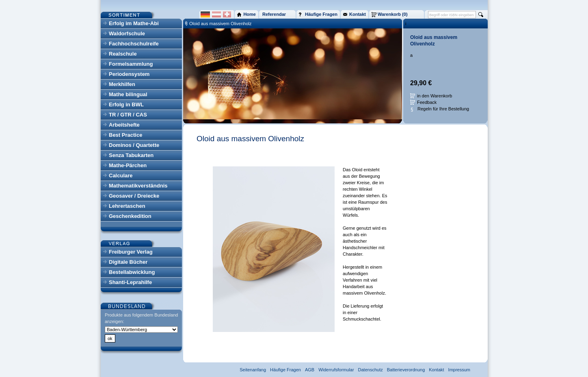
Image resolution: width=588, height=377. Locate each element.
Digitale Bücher (128, 262)
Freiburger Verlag (131, 252)
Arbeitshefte (124, 125)
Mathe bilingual (128, 94)
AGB (310, 370)
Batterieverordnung (406, 370)
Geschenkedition (130, 216)
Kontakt (436, 370)
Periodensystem (129, 74)
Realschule (123, 54)
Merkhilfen (122, 84)
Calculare (121, 176)
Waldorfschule (127, 33)
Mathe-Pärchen (128, 165)
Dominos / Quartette (134, 145)
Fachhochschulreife (134, 44)
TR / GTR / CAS (128, 115)
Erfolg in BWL (126, 104)
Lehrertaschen (127, 206)
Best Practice (125, 135)
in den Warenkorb (435, 96)
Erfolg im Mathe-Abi (134, 23)
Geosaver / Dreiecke (134, 196)
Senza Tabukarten (131, 155)
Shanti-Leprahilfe (130, 282)
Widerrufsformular (336, 370)
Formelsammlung (131, 64)
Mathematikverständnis (138, 186)
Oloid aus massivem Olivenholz (220, 24)
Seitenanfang (253, 370)
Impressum (459, 370)
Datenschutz (371, 370)
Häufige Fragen (285, 370)
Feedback (427, 102)
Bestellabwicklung (132, 272)
